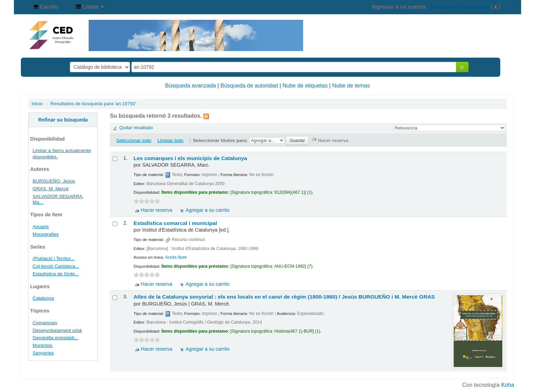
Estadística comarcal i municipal (175, 223)
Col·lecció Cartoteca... (56, 266)
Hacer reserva (156, 210)
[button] (46, 7)
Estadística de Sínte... (56, 274)
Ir (462, 67)
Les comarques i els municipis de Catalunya (190, 158)
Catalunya (43, 298)
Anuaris (41, 227)
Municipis (43, 345)
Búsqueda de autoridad (249, 86)
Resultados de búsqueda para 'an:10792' (93, 104)
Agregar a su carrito (208, 210)
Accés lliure (176, 257)
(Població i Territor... (54, 258)
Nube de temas (351, 86)
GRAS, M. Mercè (51, 189)
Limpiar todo (171, 140)
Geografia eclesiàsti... (55, 338)
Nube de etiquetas (305, 86)
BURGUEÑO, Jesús (54, 181)
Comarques (45, 323)
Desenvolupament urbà (57, 330)
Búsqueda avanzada (191, 86)
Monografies (46, 234)
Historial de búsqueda (460, 7)
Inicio (37, 104)
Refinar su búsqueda (63, 120)
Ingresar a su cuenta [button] (399, 7)
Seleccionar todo (134, 140)
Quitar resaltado (136, 128)
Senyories (43, 353)
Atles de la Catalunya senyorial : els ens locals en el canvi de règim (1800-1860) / (284, 297)
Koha (508, 385)
